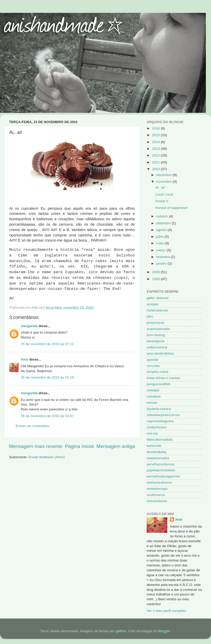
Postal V (162, 201)
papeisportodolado (161, 470)
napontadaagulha (160, 421)
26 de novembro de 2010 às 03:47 (47, 416)
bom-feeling (156, 335)
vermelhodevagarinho (163, 476)
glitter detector (158, 298)
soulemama (156, 495)
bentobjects (156, 341)
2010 (156, 169)
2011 (156, 162)
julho (160, 237)
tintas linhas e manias (163, 378)
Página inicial (79, 446)
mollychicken (157, 427)
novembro (164, 182)
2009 (156, 272)
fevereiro (163, 257)
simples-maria (157, 372)
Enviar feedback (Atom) (47, 457)
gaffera (121, 631)
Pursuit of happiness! (172, 208)
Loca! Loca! (164, 194)
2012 (156, 155)
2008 (156, 279)
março (161, 250)
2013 (156, 149)
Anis (25, 359)
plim (150, 316)
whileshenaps (157, 489)
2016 (156, 128)
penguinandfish (159, 384)
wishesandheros (159, 482)
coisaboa (154, 396)
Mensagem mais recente (36, 446)
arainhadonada (158, 329)
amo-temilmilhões (160, 353)
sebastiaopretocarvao (163, 415)
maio (160, 243)
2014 (156, 142)
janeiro (162, 264)
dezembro (164, 175)
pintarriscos (156, 323)
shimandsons (157, 501)
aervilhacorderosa (160, 464)
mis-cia (152, 433)
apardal (152, 360)
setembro (164, 223)
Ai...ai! (160, 187)
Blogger (164, 631)
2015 (156, 135)
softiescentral (157, 347)
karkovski (154, 446)
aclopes (153, 304)
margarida (29, 326)
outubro (163, 216)
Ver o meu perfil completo (166, 611)
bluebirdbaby (157, 452)
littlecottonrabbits (160, 440)
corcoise (153, 366)
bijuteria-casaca (159, 409)
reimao (152, 403)
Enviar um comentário (33, 426)
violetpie (153, 390)
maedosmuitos (158, 458)
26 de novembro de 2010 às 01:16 (47, 377)
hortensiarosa (157, 310)
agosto (162, 230)
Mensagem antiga (116, 446)
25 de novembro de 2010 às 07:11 (47, 344)
